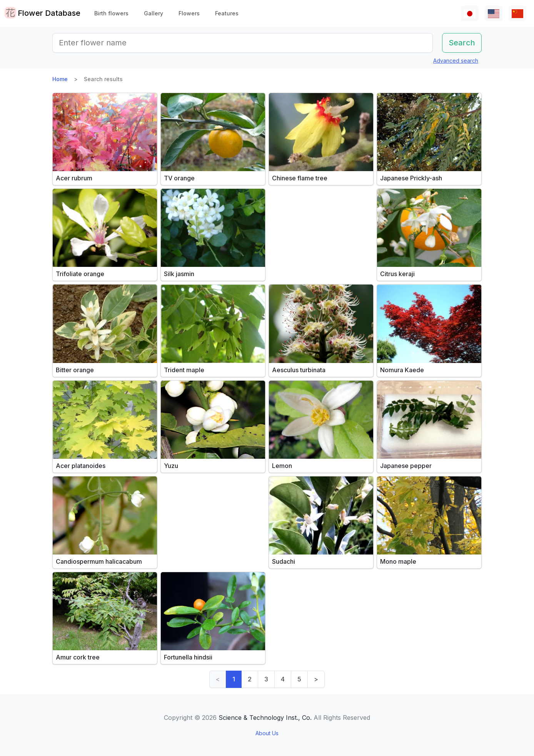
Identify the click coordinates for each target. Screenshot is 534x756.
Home (60, 79)
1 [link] (234, 679)
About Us (267, 733)
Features (227, 13)
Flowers (189, 13)
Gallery (154, 13)
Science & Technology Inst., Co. (265, 718)
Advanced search (456, 61)
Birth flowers (111, 13)
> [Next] (316, 679)
